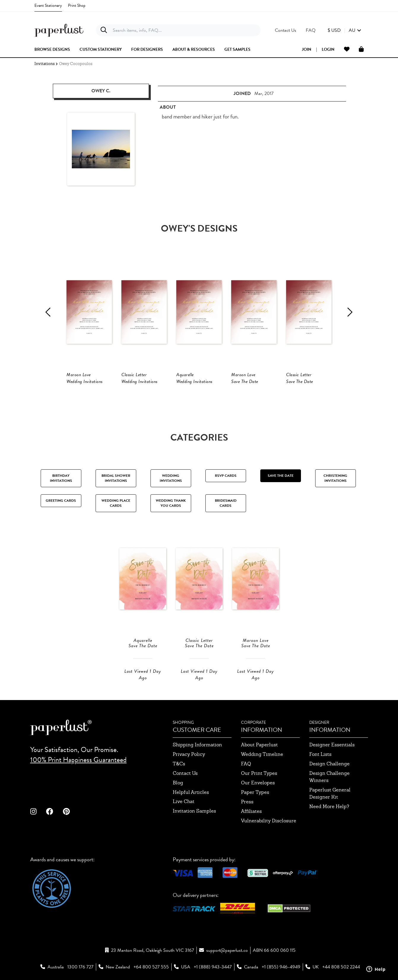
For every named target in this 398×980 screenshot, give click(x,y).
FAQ (246, 764)
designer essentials (332, 745)
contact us (185, 773)
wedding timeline (262, 754)
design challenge (329, 764)
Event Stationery (48, 5)
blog (178, 783)
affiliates (251, 811)
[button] (344, 30)
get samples (237, 50)
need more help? (329, 806)
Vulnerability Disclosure (269, 821)
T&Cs (179, 764)
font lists (320, 754)
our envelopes (258, 783)
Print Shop (77, 5)
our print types (259, 773)
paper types (255, 792)
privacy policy (189, 754)
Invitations (45, 64)
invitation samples (194, 811)
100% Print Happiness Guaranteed (79, 760)
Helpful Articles (191, 792)
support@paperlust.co (227, 950)
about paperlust (259, 745)
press (247, 802)
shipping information (197, 745)
